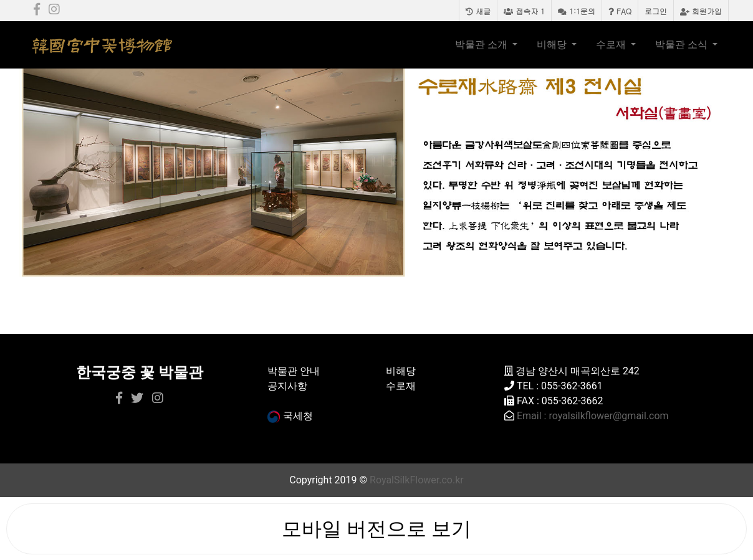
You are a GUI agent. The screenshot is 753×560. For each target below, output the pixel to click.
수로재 (612, 45)
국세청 (290, 416)
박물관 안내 (294, 371)
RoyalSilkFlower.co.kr (417, 480)
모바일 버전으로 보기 (376, 529)
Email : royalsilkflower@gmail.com (593, 416)
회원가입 (701, 11)
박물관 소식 (683, 45)
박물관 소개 (482, 45)
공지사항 (287, 386)
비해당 (553, 45)
